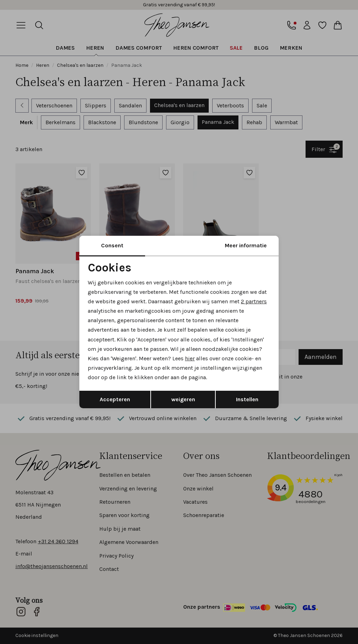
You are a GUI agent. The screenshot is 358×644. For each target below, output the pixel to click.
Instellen (247, 399)
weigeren (183, 399)
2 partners (254, 301)
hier (190, 358)
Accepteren (115, 399)
